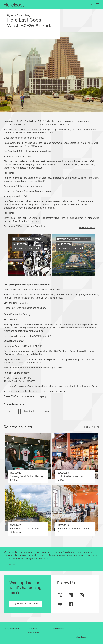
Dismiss (11, 565)
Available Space (58, 629)
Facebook (29, 411)
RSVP (14, 308)
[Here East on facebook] (71, 604)
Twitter (11, 411)
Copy (46, 411)
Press (6, 633)
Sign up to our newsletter (26, 604)
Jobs (77, 629)
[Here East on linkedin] (71, 595)
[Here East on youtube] (60, 604)
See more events (87, 228)
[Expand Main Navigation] (97, 5)
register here (56, 368)
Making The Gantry (11, 629)
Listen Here (32, 629)
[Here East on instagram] (82, 595)
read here (43, 559)
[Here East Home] (14, 5)
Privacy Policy (33, 633)
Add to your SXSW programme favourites (24, 186)
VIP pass (18, 363)
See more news (92, 427)
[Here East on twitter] (60, 595)
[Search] (93, 5)
